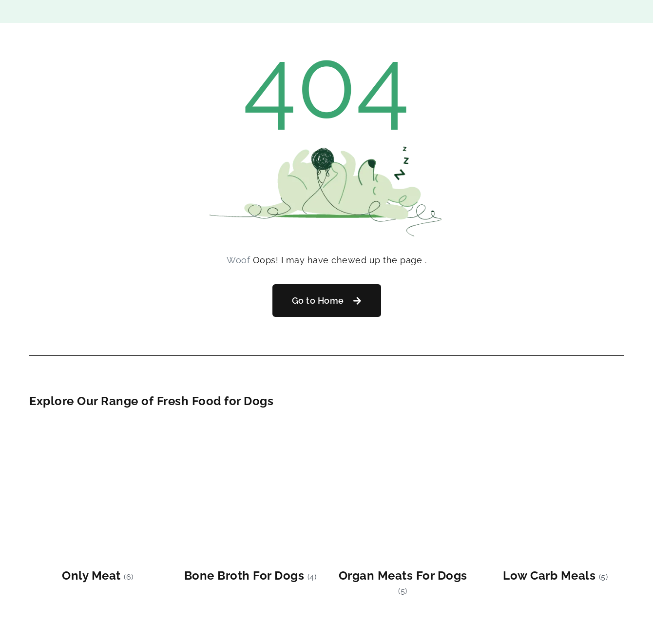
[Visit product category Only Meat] (98, 504)
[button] (327, 301)
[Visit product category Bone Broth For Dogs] (250, 504)
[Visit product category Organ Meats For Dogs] (403, 511)
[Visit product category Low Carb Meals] (555, 504)
